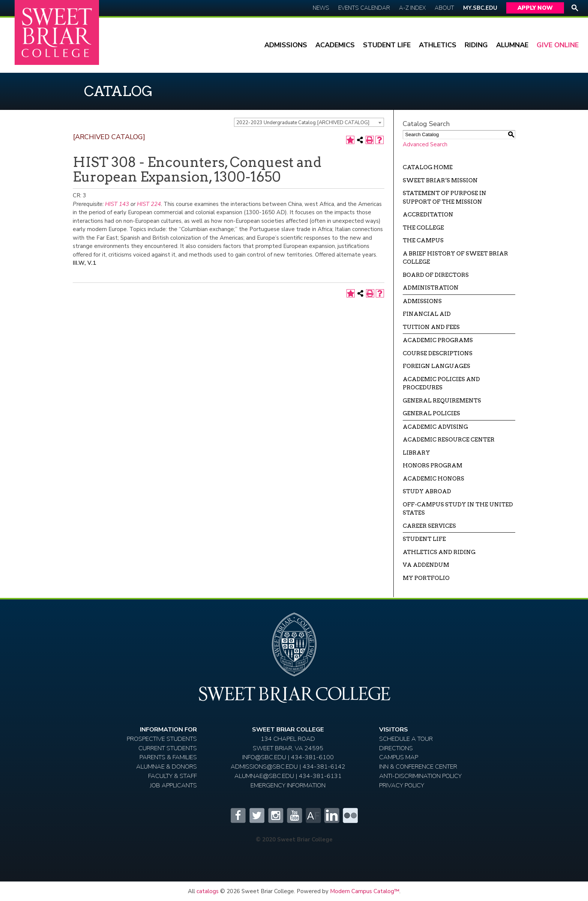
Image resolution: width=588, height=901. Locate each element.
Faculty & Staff (172, 776)
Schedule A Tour (406, 739)
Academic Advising (435, 427)
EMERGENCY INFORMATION (288, 785)
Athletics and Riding (439, 552)
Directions (396, 748)
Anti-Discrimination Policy (420, 776)
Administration (431, 288)
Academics (335, 45)
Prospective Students (162, 739)
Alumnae (512, 45)
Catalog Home (428, 167)
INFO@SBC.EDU (264, 757)
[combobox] (309, 122)
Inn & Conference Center (418, 767)
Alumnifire (313, 815)
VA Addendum (426, 565)
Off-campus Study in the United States (458, 509)
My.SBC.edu (480, 8)
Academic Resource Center (449, 440)
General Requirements (442, 401)
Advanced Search (425, 144)
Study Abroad (427, 491)
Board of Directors (436, 275)
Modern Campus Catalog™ (365, 891)
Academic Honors (433, 479)
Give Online (558, 45)
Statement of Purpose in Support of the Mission (445, 197)
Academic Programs (438, 340)
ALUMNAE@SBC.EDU (264, 776)
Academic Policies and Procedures (441, 384)
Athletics (438, 45)
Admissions (286, 45)
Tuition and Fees (431, 327)
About (444, 8)
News (321, 8)
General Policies (431, 413)
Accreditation (428, 215)
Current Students (168, 748)
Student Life (387, 45)
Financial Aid (427, 314)
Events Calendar (364, 8)
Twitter (256, 815)
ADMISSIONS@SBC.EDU (264, 767)
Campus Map (399, 757)
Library (416, 453)
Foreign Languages (436, 366)
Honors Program (433, 466)
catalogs (208, 891)
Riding (476, 45)
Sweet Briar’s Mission (440, 180)
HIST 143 (117, 204)
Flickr (350, 815)
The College (423, 228)
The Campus (423, 240)
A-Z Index (412, 8)
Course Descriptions (438, 353)
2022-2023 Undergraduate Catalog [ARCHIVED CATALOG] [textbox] (303, 123)
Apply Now (535, 8)
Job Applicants (173, 785)
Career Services (429, 526)
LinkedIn (331, 815)
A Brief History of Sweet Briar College (455, 258)
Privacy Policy (402, 785)
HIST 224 (149, 204)
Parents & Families (168, 757)
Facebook (238, 815)
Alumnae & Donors (166, 767)
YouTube (294, 815)
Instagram (275, 815)
